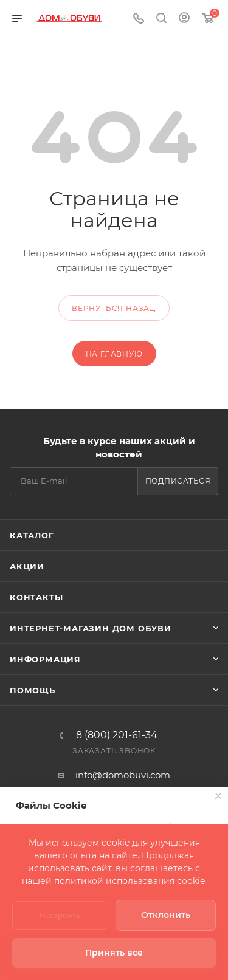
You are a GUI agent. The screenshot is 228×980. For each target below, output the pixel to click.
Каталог (32, 535)
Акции (27, 566)
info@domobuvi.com (123, 775)
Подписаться (178, 481)
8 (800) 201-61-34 (117, 735)
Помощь (33, 690)
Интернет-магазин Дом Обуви (91, 628)
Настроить (60, 915)
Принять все (114, 953)
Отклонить (166, 915)
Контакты (36, 597)
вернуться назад (114, 308)
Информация (45, 659)
